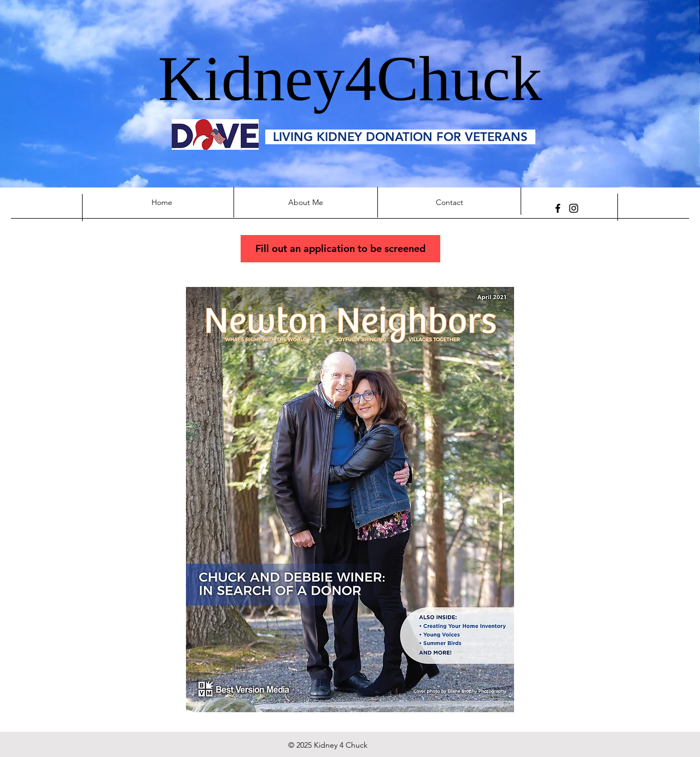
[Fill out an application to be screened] (340, 249)
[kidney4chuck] (574, 208)
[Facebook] (558, 208)
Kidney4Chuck (350, 79)
